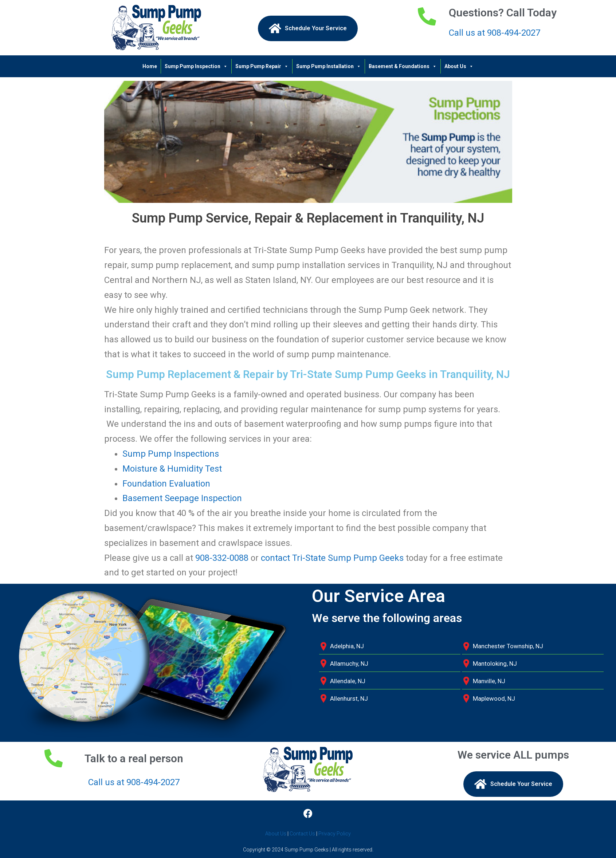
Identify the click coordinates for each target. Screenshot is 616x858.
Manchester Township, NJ (508, 646)
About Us (459, 66)
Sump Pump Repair (262, 66)
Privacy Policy (335, 834)
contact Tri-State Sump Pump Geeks (332, 558)
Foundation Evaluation (166, 484)
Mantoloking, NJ (495, 664)
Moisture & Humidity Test (172, 469)
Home (150, 66)
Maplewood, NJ (494, 698)
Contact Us (302, 834)
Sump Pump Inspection (196, 66)
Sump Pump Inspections (171, 454)
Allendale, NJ (348, 681)
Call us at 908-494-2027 (495, 33)
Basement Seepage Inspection (182, 498)
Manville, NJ (489, 681)
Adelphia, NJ (347, 646)
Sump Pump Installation (329, 66)
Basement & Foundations (403, 66)
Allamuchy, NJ (349, 664)
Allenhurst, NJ (349, 698)
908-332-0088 (222, 558)
